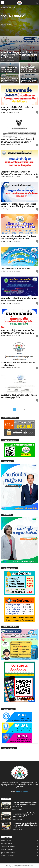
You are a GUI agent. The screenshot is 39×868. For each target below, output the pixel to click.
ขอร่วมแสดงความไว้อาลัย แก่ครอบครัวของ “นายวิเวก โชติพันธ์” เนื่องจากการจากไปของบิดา (25, 805)
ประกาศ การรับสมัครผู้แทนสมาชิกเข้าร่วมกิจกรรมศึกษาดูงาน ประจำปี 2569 (19, 237)
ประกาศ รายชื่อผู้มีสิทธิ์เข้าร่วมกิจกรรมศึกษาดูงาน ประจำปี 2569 (17, 108)
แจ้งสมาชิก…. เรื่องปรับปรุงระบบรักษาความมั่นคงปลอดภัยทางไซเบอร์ (19, 299)
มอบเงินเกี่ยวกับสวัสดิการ (8, 847)
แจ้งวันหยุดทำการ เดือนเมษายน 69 (16, 268)
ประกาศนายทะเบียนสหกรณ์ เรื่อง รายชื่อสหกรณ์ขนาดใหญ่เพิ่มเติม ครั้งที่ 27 (18, 141)
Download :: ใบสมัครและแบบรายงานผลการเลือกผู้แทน (18, 364)
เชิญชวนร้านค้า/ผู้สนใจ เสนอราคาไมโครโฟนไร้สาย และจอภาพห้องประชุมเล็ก (19, 173)
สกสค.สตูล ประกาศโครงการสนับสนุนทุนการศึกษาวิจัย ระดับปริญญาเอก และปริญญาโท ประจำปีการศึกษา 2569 (29, 69)
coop (2, 60)
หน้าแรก (3, 8)
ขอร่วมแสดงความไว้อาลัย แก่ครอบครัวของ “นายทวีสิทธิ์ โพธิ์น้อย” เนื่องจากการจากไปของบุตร (25, 825)
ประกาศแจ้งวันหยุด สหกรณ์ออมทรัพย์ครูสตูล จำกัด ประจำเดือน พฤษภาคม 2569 (29, 80)
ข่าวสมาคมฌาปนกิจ (7, 850)
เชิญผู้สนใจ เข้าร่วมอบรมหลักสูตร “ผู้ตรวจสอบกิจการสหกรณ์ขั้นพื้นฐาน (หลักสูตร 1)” (19, 205)
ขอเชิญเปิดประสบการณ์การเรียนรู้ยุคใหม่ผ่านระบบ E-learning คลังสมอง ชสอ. (9, 69)
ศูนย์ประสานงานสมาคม (8, 853)
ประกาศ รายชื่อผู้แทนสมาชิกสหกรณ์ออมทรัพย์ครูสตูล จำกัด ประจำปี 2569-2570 (18, 332)
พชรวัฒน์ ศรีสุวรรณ (6, 112)
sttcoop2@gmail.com (22, 791)
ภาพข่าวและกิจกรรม (7, 844)
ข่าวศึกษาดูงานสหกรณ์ (8, 856)
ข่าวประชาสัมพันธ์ (6, 841)
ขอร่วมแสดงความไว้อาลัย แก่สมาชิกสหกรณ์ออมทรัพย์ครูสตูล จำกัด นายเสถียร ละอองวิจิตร (24, 815)
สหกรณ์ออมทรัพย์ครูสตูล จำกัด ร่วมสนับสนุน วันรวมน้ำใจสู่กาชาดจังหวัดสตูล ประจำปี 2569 (19, 55)
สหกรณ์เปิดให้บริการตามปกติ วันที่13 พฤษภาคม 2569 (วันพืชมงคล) (9, 80)
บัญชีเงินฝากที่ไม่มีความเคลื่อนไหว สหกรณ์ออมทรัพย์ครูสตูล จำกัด (19, 396)
